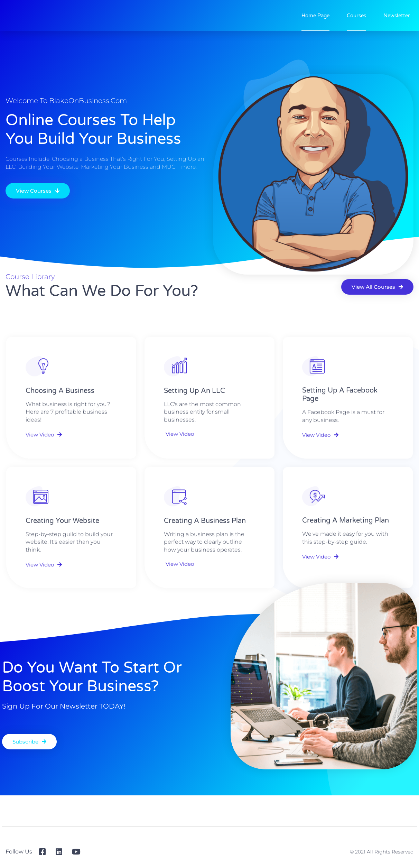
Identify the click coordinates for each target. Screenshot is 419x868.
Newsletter (397, 16)
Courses (356, 16)
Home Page (315, 16)
